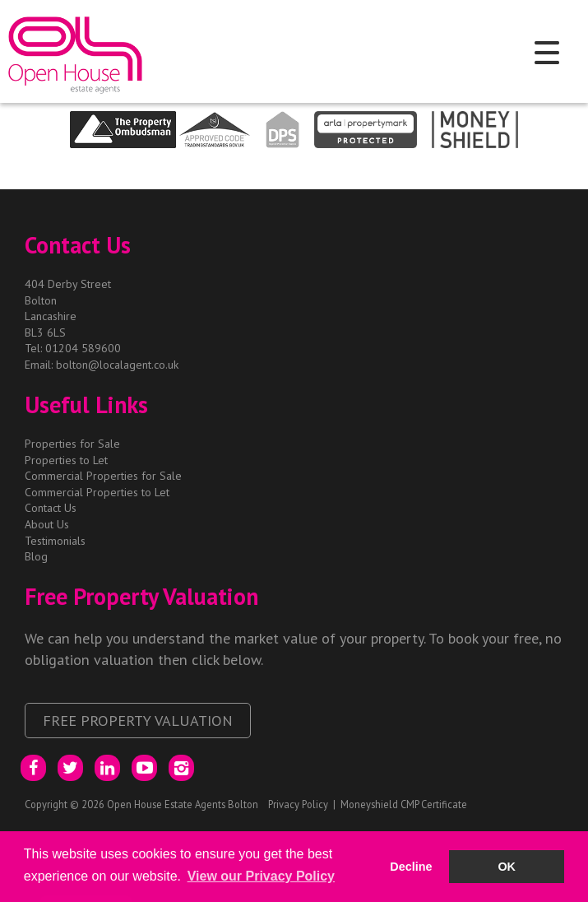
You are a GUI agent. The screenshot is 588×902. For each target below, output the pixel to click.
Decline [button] (411, 867)
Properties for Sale (72, 444)
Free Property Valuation (138, 720)
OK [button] (507, 867)
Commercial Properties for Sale (103, 476)
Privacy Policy (298, 804)
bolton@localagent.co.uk (117, 365)
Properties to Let (66, 460)
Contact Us (51, 508)
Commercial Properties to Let (97, 492)
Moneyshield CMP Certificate (404, 804)
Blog (36, 556)
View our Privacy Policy (261, 876)
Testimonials (55, 541)
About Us (47, 524)
